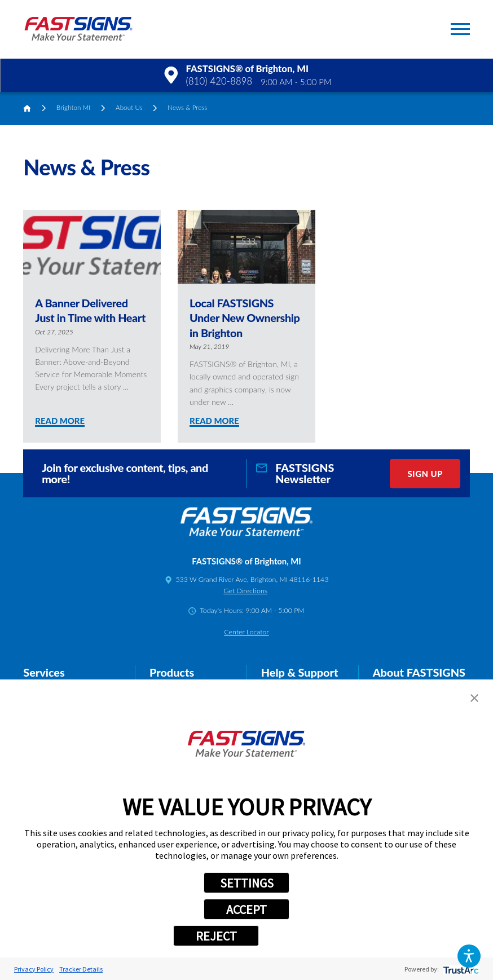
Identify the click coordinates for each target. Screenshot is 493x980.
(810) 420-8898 (219, 81)
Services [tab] (44, 672)
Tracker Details (81, 969)
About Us (129, 107)
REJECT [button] (216, 936)
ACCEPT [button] (246, 910)
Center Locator (246, 632)
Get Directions (245, 591)
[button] (469, 956)
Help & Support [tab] (300, 672)
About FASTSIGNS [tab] (419, 672)
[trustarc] (460, 969)
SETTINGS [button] (247, 883)
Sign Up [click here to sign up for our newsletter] (425, 474)
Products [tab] (172, 672)
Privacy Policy (34, 969)
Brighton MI (74, 107)
